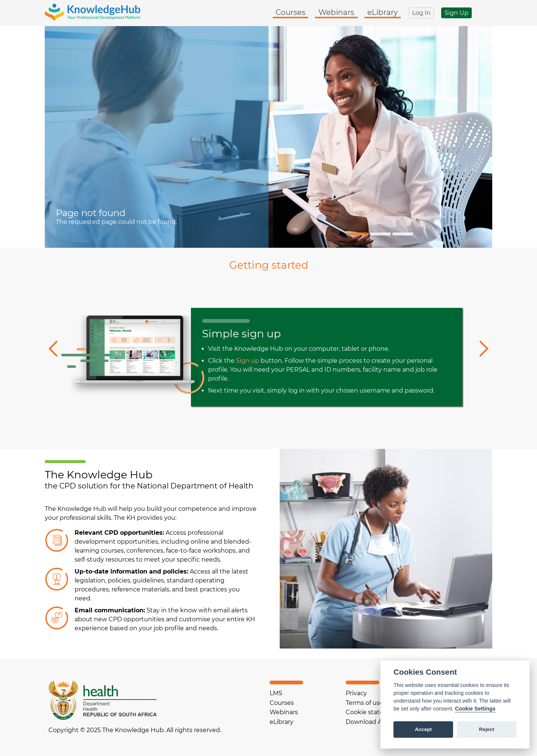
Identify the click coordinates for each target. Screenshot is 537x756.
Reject (486, 729)
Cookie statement (373, 712)
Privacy (356, 693)
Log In (421, 13)
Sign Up (456, 13)
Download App (368, 722)
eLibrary (383, 12)
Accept (423, 729)
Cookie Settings (475, 709)
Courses (291, 12)
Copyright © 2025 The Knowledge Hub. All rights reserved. (135, 730)
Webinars (336, 12)
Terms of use (365, 703)
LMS (276, 693)
